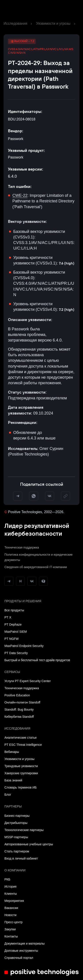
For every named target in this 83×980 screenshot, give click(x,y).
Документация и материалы (25, 943)
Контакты (11, 936)
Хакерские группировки (21, 773)
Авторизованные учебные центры (29, 844)
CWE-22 (20, 195)
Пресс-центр (14, 922)
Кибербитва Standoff (19, 717)
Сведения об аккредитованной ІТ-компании (36, 567)
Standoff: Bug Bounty (19, 710)
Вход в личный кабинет (21, 858)
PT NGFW (12, 639)
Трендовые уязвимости (21, 766)
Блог (8, 795)
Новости (10, 915)
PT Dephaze (13, 624)
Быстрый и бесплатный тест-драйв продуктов (37, 660)
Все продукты (14, 610)
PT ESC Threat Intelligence (23, 745)
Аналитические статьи (20, 738)
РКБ (7, 879)
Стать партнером (17, 851)
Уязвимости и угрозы (53, 23)
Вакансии (11, 908)
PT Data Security (16, 653)
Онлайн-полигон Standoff (22, 702)
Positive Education (17, 695)
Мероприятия (14, 901)
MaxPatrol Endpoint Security (24, 646)
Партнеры (13, 806)
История (10, 886)
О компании (15, 870)
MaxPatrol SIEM (16, 632)
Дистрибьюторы (16, 823)
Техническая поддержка (22, 547)
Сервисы (12, 672)
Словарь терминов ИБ (21, 787)
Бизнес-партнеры (17, 816)
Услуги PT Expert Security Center (28, 681)
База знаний (13, 780)
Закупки (10, 929)
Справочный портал (19, 958)
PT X (8, 617)
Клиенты (11, 894)
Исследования (15, 23)
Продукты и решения (23, 601)
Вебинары (12, 752)
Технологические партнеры (24, 830)
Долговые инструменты (21, 951)
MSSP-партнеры (16, 837)
